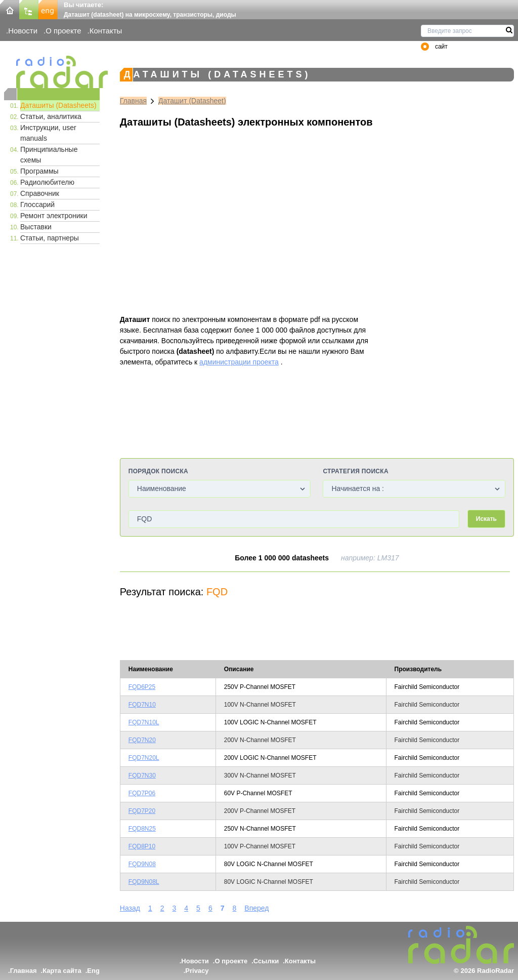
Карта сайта (62, 971)
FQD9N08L (144, 882)
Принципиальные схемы (49, 155)
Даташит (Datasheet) (192, 101)
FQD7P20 (142, 811)
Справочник (40, 193)
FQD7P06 (142, 793)
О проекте (63, 31)
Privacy (197, 971)
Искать (486, 519)
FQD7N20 (142, 740)
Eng (93, 971)
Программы (39, 171)
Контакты (106, 31)
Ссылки (266, 961)
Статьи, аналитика (51, 116)
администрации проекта (239, 362)
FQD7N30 (142, 775)
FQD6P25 (142, 687)
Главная (133, 101)
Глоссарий (37, 205)
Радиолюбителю (47, 182)
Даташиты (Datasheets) (58, 105)
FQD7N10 (142, 705)
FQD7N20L (144, 758)
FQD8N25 (142, 829)
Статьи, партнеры (50, 238)
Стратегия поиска (355, 471)
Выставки (36, 227)
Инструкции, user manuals (48, 133)
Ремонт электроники (54, 216)
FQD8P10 (142, 846)
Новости (23, 31)
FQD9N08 (142, 864)
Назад (130, 908)
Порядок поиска (158, 471)
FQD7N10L (144, 722)
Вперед (256, 908)
